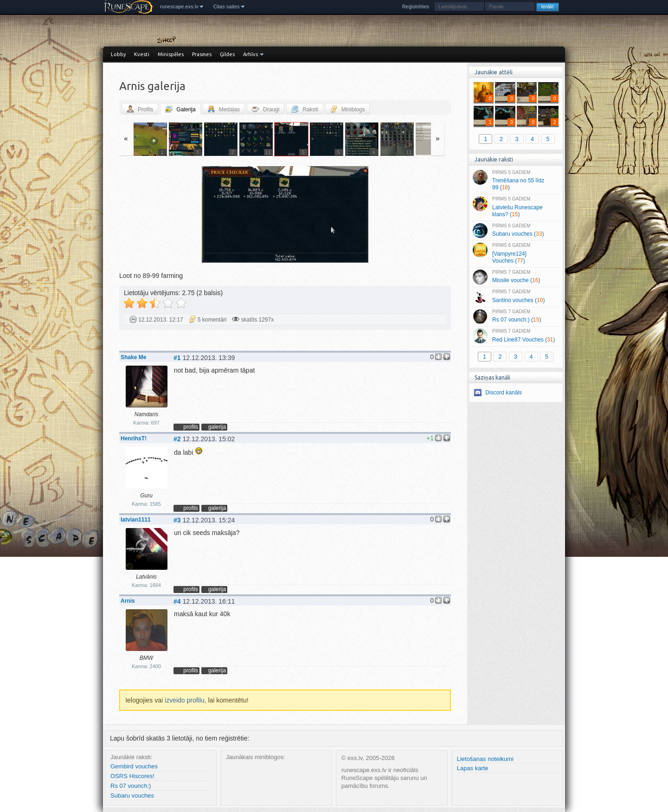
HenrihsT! (134, 438)
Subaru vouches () (516, 231)
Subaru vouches (132, 796)
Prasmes (202, 54)
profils (191, 427)
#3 (177, 520)
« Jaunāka (174, 216)
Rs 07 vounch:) (131, 786)
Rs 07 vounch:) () (516, 316)
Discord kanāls (504, 393)
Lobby (118, 54)
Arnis (128, 601)
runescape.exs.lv (179, 6)
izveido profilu (185, 700)
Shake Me (133, 357)
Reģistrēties (416, 6)
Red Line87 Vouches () (516, 336)
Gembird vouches (134, 766)
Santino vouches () (516, 296)
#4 (177, 601)
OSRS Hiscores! (132, 776)
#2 (177, 439)
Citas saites (227, 6)
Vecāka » (396, 216)
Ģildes (227, 54)
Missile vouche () (516, 277)
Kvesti (142, 54)
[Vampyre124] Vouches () (516, 253)
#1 (177, 358)
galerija (217, 427)
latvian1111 (136, 520)
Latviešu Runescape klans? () (516, 207)
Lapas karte (473, 768)
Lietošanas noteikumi (485, 759)
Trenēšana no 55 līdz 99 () (516, 180)
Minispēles (171, 54)
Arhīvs (250, 54)
